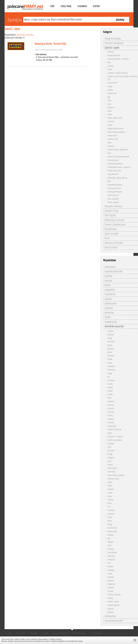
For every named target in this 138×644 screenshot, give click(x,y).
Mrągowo (111, 458)
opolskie (108, 299)
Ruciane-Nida (112, 531)
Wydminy (111, 609)
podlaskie (109, 308)
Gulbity (110, 394)
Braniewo (111, 356)
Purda (110, 517)
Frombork (111, 380)
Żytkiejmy (111, 612)
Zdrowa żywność (113, 195)
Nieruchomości (111, 247)
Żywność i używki (12, 29)
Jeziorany (111, 405)
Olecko (110, 482)
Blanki (110, 352)
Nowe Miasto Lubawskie (116, 475)
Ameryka (111, 331)
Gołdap (110, 391)
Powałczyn (111, 510)
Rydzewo (111, 535)
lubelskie (109, 276)
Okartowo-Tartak (113, 479)
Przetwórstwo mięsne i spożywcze (119, 167)
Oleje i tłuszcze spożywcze (116, 132)
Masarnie (111, 108)
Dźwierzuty (111, 370)
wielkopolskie (110, 616)
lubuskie (108, 281)
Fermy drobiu (112, 83)
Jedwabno (111, 401)
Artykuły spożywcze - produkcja (118, 59)
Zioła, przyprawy (113, 199)
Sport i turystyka (112, 234)
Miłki (109, 447)
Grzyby (110, 86)
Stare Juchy (111, 556)
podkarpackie (111, 304)
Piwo (109, 153)
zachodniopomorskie (114, 621)
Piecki (110, 503)
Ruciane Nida (112, 528)
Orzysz (110, 496)
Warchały (111, 577)
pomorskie (109, 313)
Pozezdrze (111, 514)
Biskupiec (111, 349)
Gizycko (110, 384)
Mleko (110, 114)
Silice (109, 545)
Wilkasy (110, 598)
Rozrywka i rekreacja (113, 206)
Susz (109, 563)
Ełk (109, 377)
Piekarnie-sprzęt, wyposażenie (118, 150)
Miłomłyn (111, 451)
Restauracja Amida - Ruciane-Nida (50, 44)
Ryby (109, 181)
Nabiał (110, 125)
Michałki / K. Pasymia (115, 437)
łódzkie (108, 285)
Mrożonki (111, 122)
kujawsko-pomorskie (114, 271)
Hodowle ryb (112, 93)
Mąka (110, 111)
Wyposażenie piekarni (115, 185)
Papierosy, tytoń (113, 139)
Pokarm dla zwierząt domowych (119, 157)
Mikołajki (111, 444)
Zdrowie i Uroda (112, 211)
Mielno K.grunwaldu (115, 440)
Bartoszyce (111, 342)
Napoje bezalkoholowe (115, 129)
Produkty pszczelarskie (115, 164)
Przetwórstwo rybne (114, 171)
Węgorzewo (112, 584)
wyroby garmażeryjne (115, 192)
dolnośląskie (110, 267)
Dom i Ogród (110, 215)
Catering (110, 66)
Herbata (110, 90)
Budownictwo (111, 229)
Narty (109, 461)
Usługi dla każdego (113, 38)
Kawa (109, 100)
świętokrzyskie (111, 322)
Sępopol (111, 542)
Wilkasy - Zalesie (113, 602)
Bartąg (110, 338)
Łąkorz (110, 433)
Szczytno (110, 566)
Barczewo (111, 335)
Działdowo (111, 366)
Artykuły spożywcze (114, 55)
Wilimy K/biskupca (114, 595)
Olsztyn (110, 486)
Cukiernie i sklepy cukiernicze (118, 73)
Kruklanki (111, 423)
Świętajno (111, 570)
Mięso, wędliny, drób (115, 118)
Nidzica (110, 465)
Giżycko (110, 387)
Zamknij (135, 640)
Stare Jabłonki (112, 553)
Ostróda (110, 500)
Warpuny (111, 581)
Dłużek (110, 359)
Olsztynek (111, 489)
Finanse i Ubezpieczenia (115, 225)
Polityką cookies (55, 639)
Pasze (109, 143)
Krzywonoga (112, 426)
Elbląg (110, 373)
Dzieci (107, 238)
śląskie (108, 317)
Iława (109, 398)
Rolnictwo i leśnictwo (114, 243)
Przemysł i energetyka (114, 43)
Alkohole (111, 52)
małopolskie (110, 290)
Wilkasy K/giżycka (114, 605)
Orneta (110, 493)
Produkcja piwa (113, 160)
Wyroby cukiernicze (114, 188)
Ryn (109, 538)
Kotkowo (111, 419)
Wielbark (111, 588)
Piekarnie (111, 146)
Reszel (110, 521)
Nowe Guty (111, 472)
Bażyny (110, 345)
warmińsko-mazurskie (25, 35)
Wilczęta (110, 591)
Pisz (109, 507)
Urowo (110, 574)
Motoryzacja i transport (115, 220)
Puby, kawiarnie (113, 174)
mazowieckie (110, 294)
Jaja (109, 97)
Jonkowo (111, 408)
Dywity (110, 363)
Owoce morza (112, 136)
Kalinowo (111, 412)
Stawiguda (111, 560)
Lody (109, 104)
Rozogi (110, 524)
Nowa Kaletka (112, 468)
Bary (109, 62)
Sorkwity (111, 549)
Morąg (110, 454)
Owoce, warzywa (113, 202)
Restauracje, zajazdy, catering (54, 50)
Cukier (110, 69)
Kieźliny (110, 415)
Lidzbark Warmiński (114, 430)
